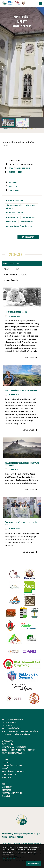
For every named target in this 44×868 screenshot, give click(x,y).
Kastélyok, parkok (27, 222)
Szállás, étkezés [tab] (11, 280)
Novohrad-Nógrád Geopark (15, 201)
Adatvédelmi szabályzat (9, 858)
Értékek (6, 128)
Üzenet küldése (16, 172)
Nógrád (20, 213)
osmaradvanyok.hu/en (29, 217)
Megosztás (28, 237)
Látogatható (10, 213)
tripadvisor (14, 190)
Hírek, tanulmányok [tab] (11, 263)
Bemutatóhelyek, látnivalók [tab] (15, 275)
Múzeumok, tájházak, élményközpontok (19, 226)
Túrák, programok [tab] (11, 269)
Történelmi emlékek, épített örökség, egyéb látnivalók (21, 207)
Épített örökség (12, 222)
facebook (13, 183)
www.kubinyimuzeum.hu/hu (20, 168)
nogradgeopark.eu (12, 217)
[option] (22, 67)
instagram (13, 186)
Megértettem (33, 864)
